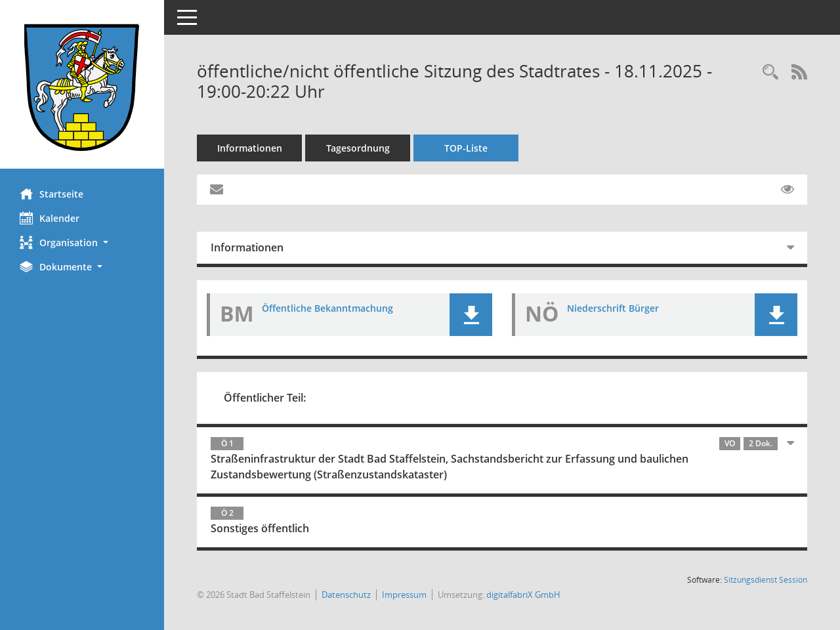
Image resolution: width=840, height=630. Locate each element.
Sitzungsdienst (766, 580)
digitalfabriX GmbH (523, 595)
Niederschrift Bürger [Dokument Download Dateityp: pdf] (613, 308)
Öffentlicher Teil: (265, 398)
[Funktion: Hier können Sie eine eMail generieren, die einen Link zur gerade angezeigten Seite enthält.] (217, 190)
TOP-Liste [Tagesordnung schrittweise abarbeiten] (466, 148)
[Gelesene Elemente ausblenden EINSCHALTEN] (787, 190)
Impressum (404, 595)
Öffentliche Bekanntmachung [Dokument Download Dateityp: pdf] (327, 308)
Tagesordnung (358, 148)
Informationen (250, 148)
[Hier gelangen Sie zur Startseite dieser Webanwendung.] (82, 89)
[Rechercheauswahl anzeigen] (770, 73)
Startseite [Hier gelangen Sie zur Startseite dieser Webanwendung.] (52, 194)
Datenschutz (346, 595)
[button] (82, 242)
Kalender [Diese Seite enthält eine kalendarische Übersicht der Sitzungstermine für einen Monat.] (50, 218)
